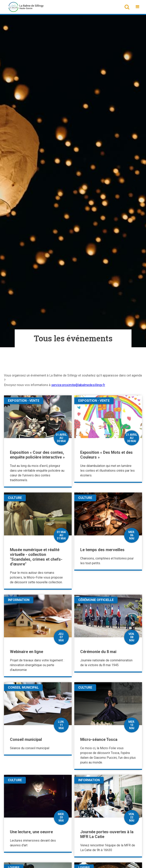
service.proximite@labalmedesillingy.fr (78, 385)
